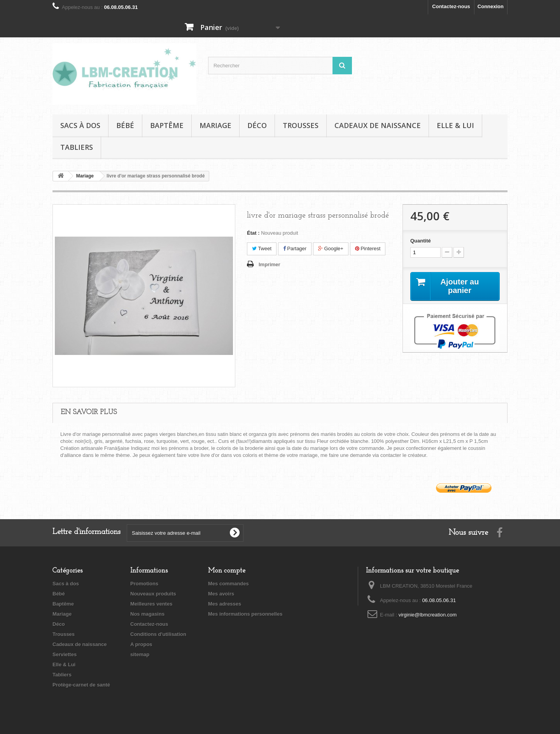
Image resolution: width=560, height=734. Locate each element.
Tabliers (77, 147)
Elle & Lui (455, 125)
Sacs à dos (80, 125)
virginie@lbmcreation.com (428, 615)
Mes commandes (228, 584)
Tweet (262, 248)
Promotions (144, 584)
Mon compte (227, 571)
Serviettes (65, 654)
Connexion (491, 6)
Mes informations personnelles (245, 614)
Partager (295, 248)
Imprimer (269, 264)
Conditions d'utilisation (158, 634)
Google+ (331, 248)
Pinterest (368, 248)
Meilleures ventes (151, 604)
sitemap (140, 654)
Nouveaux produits (153, 594)
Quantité (421, 241)
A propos (141, 644)
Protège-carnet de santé (81, 685)
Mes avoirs (221, 594)
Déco (257, 125)
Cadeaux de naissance (378, 125)
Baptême (167, 125)
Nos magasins (147, 614)
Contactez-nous (451, 6)
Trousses (301, 125)
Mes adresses (225, 604)
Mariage (215, 125)
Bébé (125, 125)
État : (253, 233)
